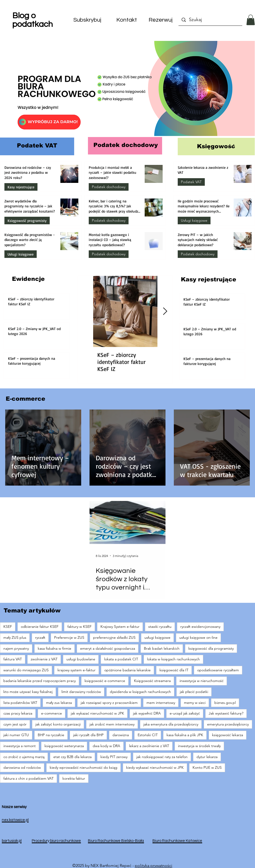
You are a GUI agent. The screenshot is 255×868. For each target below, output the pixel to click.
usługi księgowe (157, 637)
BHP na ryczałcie (51, 735)
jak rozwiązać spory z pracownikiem (109, 703)
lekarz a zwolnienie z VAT (149, 746)
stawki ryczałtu (160, 627)
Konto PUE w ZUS (207, 767)
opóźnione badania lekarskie (127, 670)
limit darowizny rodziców (81, 692)
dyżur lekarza (207, 757)
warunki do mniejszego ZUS (26, 670)
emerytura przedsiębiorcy (228, 724)
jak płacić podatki (194, 692)
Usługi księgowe (21, 254)
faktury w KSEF (79, 627)
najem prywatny (16, 648)
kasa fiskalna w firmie (55, 648)
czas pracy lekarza (18, 713)
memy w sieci (195, 703)
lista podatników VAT (20, 703)
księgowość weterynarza (64, 746)
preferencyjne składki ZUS (114, 637)
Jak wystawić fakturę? (226, 713)
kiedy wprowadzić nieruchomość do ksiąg (84, 767)
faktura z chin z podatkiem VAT (28, 778)
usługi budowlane (81, 659)
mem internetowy (161, 703)
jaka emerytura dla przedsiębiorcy (171, 724)
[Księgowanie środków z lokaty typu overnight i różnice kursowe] (127, 522)
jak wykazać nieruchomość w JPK (97, 713)
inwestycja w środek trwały (199, 746)
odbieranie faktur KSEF (40, 627)
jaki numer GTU (16, 735)
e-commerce (52, 713)
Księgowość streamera (152, 681)
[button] (87, 20)
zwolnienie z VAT (44, 659)
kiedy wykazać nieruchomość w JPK (155, 767)
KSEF (8, 627)
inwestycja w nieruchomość (202, 681)
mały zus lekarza (59, 703)
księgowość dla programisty (211, 648)
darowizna (121, 735)
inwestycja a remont (20, 746)
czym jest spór (15, 724)
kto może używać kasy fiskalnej (28, 692)
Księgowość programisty (27, 221)
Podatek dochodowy (109, 187)
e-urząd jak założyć (185, 713)
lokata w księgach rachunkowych (173, 659)
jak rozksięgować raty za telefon (162, 757)
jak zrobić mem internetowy (112, 724)
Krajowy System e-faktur (120, 627)
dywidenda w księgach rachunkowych (140, 692)
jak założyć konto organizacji (58, 724)
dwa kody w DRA (106, 746)
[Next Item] (165, 311)
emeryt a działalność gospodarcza (108, 648)
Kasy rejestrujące (21, 187)
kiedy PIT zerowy (114, 757)
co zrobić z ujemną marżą (24, 757)
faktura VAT (13, 659)
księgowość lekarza (228, 735)
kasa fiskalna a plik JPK (185, 735)
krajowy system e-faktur (76, 670)
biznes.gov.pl (225, 703)
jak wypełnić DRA (147, 713)
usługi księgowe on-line (198, 637)
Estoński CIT (148, 735)
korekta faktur (74, 778)
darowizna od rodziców (22, 767)
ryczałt (40, 637)
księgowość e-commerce (105, 681)
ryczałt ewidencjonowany (200, 627)
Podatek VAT (191, 182)
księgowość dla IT (174, 670)
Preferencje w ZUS (69, 637)
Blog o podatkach (33, 20)
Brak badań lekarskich (162, 648)
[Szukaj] (210, 20)
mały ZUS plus (15, 637)
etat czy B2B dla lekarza (72, 757)
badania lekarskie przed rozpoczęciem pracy (40, 681)
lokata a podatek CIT (121, 659)
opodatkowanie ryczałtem (218, 670)
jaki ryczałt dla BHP (88, 735)
